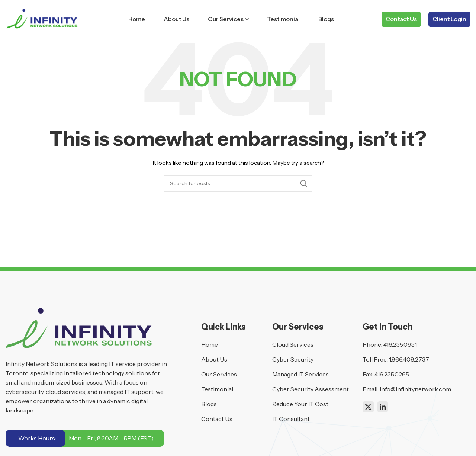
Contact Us (401, 19)
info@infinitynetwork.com (415, 389)
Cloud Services (293, 344)
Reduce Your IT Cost (300, 404)
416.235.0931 (400, 344)
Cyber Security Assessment (311, 389)
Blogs (209, 404)
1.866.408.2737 (409, 359)
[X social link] (368, 407)
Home (210, 344)
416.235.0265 (392, 374)
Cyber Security (293, 359)
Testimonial (217, 389)
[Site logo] (43, 19)
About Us (214, 359)
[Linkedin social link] (383, 407)
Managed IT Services (300, 374)
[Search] (238, 183)
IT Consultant (291, 419)
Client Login (449, 19)
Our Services (219, 374)
